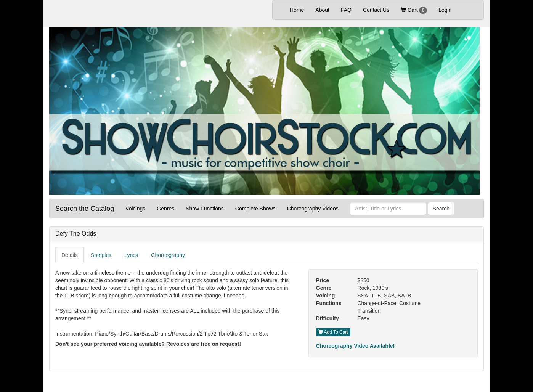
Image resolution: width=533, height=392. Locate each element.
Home (300, 9)
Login (445, 10)
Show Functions (205, 209)
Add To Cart (333, 332)
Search (441, 209)
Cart (414, 10)
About (322, 10)
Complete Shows (255, 209)
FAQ (346, 10)
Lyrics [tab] (131, 255)
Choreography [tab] (168, 255)
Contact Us (376, 10)
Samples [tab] (101, 255)
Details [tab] (70, 255)
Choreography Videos (313, 209)
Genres (165, 209)
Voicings (135, 209)
